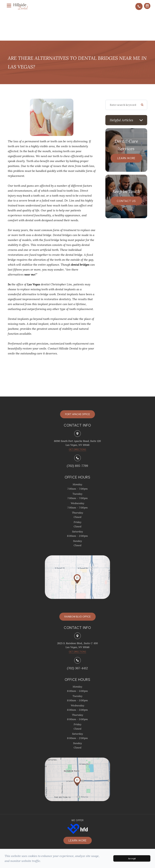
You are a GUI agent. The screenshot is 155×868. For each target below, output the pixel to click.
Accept (132, 858)
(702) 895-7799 (77, 466)
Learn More (126, 158)
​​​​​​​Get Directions (77, 449)
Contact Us (126, 201)
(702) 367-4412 (77, 668)
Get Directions (77, 652)
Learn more (78, 840)
